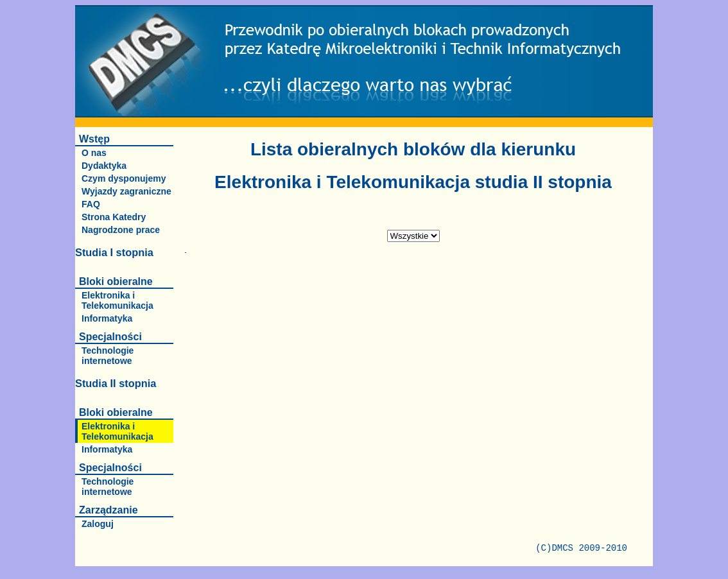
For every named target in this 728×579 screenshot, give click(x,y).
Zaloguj (98, 524)
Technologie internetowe (108, 356)
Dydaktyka (104, 166)
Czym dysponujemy (124, 178)
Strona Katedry (114, 217)
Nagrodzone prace (121, 230)
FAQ (91, 204)
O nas (94, 153)
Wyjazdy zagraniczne (126, 191)
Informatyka (107, 318)
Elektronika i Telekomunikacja (117, 300)
